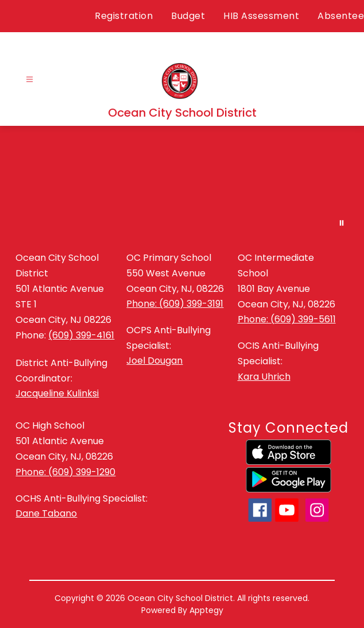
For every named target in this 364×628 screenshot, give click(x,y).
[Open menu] (30, 80)
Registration (124, 16)
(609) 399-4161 (81, 335)
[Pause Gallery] (342, 223)
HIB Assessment (261, 16)
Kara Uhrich (264, 377)
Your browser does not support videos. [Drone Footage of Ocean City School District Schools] (182, 182)
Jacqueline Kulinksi (57, 393)
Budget (188, 16)
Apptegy (206, 610)
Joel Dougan (154, 361)
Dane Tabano (46, 513)
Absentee (341, 16)
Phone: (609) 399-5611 (287, 319)
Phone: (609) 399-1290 (65, 472)
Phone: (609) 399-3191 (175, 304)
